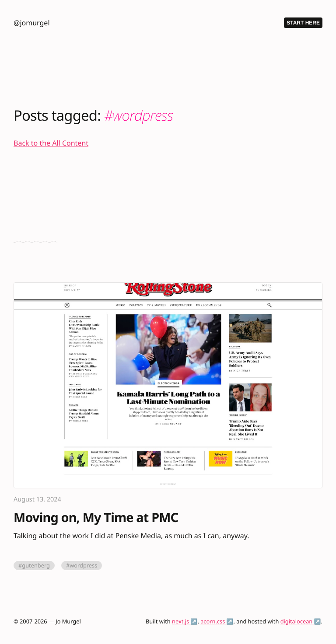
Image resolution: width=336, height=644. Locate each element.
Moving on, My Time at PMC (96, 518)
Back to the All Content (51, 143)
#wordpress (82, 565)
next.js (180, 621)
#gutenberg (34, 565)
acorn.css (213, 621)
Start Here (303, 23)
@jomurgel (31, 23)
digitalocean (297, 621)
